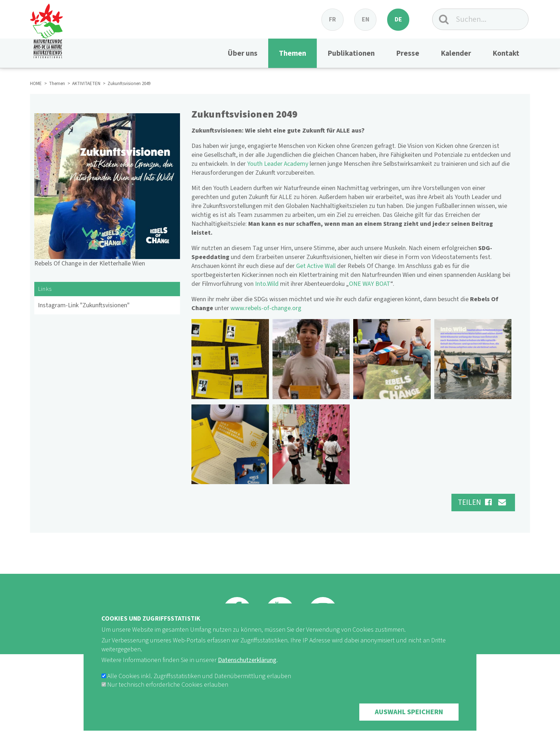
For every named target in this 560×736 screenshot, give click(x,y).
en (366, 19)
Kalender (456, 53)
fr (332, 19)
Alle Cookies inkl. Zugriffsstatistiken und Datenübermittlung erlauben (199, 688)
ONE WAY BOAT (370, 284)
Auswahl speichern (409, 724)
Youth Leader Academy (278, 164)
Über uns (242, 53)
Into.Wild (267, 284)
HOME (36, 84)
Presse (408, 53)
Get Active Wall (316, 266)
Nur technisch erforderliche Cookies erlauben (168, 697)
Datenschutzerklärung (247, 672)
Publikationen (351, 53)
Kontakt (506, 53)
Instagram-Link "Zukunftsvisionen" (84, 305)
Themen (292, 53)
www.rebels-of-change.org (266, 308)
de (398, 19)
